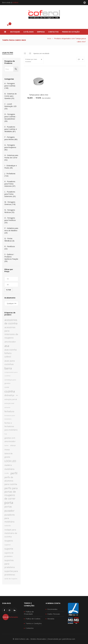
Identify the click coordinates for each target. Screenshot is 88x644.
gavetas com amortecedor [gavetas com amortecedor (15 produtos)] (10, 440)
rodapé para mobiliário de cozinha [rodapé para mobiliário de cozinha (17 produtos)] (11, 533)
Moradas (51, 619)
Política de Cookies (33, 619)
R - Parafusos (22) (10, 248)
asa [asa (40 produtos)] (7, 346)
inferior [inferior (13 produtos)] (13, 445)
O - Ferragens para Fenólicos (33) (10, 220)
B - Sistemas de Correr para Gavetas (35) (11, 96)
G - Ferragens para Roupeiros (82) (10, 147)
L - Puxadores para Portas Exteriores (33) (10, 194)
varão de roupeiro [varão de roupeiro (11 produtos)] (11, 579)
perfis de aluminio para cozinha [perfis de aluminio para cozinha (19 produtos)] (11, 481)
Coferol (15, 2)
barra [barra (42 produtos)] (8, 368)
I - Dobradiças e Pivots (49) (11, 167)
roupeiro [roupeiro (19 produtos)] (9, 541)
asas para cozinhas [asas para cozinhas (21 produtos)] (10, 362)
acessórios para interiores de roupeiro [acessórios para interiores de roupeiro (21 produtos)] (11, 332)
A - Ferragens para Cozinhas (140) (10, 86)
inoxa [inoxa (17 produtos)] (7, 449)
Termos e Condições (34, 623)
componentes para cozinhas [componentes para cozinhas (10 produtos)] (11, 374)
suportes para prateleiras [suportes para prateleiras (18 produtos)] (11, 573)
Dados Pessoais (54, 614)
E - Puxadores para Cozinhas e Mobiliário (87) (11, 129)
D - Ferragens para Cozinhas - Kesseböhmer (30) (10, 118)
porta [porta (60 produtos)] (9, 503)
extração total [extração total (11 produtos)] (9, 403)
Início (49, 38)
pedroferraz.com (69, 639)
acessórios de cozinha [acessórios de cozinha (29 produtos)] (11, 322)
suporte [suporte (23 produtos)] (9, 549)
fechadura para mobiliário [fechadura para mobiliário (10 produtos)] (10, 417)
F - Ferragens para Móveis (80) (11, 138)
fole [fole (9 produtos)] (6, 434)
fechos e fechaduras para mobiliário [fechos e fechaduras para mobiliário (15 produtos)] (11, 426)
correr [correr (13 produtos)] (7, 387)
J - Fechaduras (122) (10, 175)
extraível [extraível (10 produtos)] (7, 407)
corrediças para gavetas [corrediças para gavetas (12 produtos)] (10, 382)
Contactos (30, 628)
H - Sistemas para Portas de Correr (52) (11, 158)
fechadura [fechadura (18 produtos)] (9, 411)
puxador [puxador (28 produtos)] (9, 511)
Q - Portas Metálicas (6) (9, 240)
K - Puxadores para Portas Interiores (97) (10, 184)
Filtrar (9, 290)
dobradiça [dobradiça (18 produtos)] (9, 395)
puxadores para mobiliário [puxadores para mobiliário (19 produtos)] (10, 518)
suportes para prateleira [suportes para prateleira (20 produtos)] (10, 564)
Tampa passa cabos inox (39, 95)
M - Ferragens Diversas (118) (10, 203)
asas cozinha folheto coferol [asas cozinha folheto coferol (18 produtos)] (11, 353)
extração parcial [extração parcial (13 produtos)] (11, 399)
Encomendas (52, 609)
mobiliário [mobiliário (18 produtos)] (10, 469)
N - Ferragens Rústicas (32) (10, 211)
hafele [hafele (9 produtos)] (7, 446)
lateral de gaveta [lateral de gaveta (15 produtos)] (9, 455)
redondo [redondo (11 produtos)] (8, 526)
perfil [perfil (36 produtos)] (14, 473)
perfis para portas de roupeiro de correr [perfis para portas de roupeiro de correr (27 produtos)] (11, 493)
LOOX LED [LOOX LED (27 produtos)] (10, 461)
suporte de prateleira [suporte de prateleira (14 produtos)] (9, 555)
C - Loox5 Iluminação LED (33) (11, 106)
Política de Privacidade (29, 613)
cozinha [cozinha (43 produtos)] (10, 391)
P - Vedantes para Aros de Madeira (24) (11, 230)
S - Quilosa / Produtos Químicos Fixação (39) (11, 258)
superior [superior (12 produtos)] (8, 545)
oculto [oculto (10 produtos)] (7, 473)
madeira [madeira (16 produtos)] (8, 465)
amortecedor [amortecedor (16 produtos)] (10, 342)
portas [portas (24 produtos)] (8, 507)
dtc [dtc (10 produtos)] (17, 395)
